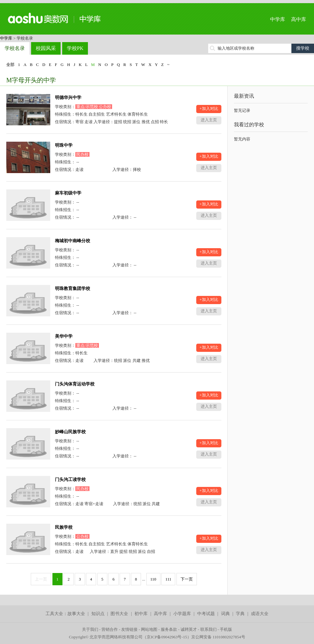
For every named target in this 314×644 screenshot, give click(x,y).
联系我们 (208, 629)
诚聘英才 (189, 629)
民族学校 (64, 527)
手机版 (226, 629)
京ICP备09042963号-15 (167, 637)
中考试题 (206, 614)
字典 (240, 614)
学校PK (75, 48)
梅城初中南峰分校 (73, 241)
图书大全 (119, 614)
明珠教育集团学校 (73, 289)
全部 (10, 65)
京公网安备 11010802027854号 (218, 637)
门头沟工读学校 (70, 480)
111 (168, 579)
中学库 (278, 19)
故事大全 (76, 614)
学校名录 (15, 48)
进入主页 (209, 120)
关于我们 (90, 629)
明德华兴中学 (68, 98)
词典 (225, 614)
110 (153, 579)
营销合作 (110, 629)
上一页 (41, 579)
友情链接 (129, 629)
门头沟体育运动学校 (75, 384)
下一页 (187, 579)
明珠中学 (64, 145)
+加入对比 (209, 109)
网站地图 (149, 629)
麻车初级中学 (68, 193)
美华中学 (64, 336)
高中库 (299, 19)
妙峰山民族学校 (70, 432)
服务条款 (169, 629)
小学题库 (182, 614)
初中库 (141, 614)
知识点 (98, 614)
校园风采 (46, 48)
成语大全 (260, 614)
